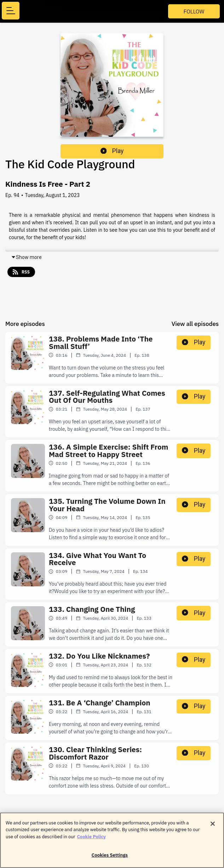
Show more (26, 257)
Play (112, 151)
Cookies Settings (110, 859)
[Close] (213, 827)
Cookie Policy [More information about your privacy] (91, 840)
